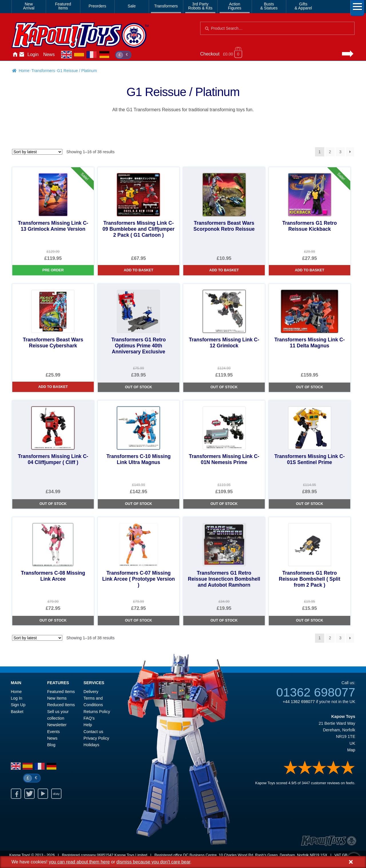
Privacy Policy (96, 738)
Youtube (43, 794)
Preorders (97, 6)
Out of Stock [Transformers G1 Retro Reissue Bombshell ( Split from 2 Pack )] (310, 620)
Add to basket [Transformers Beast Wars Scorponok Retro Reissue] (224, 270)
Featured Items (61, 692)
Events (53, 732)
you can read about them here (79, 862)
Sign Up (18, 705)
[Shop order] (37, 152)
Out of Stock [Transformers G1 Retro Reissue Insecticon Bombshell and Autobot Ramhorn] (224, 620)
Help (88, 725)
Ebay (56, 794)
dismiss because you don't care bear (153, 862)
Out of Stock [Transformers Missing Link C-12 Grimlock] (224, 387)
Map (351, 750)
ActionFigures (235, 6)
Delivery (91, 692)
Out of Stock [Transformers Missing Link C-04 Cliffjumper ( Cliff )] (53, 504)
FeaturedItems (63, 6)
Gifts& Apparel (303, 6)
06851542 (105, 855)
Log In (17, 698)
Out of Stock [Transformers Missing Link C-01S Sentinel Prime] (310, 504)
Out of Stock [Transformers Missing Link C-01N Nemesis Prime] (224, 504)
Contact (22, 55)
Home (15, 55)
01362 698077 (316, 692)
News (49, 54)
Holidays (91, 745)
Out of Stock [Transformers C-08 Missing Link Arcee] (53, 620)
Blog (51, 745)
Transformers (166, 6)
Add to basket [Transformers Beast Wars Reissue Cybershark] (53, 387)
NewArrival (29, 6)
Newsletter (57, 725)
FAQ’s (89, 718)
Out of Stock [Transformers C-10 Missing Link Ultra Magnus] (139, 504)
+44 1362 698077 (299, 702)
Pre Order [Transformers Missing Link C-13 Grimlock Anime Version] (53, 270)
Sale (132, 6)
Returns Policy (97, 712)
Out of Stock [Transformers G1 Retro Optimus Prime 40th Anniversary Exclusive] (139, 387)
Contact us (93, 732)
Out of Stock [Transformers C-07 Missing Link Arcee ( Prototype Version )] (139, 620)
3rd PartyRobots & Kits (200, 6)
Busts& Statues (269, 6)
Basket (17, 712)
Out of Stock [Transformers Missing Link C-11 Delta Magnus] (310, 387)
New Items (57, 698)
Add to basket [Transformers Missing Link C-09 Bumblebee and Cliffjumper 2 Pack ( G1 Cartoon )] (139, 270)
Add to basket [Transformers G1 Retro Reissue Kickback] (310, 270)
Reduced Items (61, 705)
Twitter (29, 794)
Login (33, 54)
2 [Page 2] (330, 152)
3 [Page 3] (340, 152)
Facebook (16, 794)
